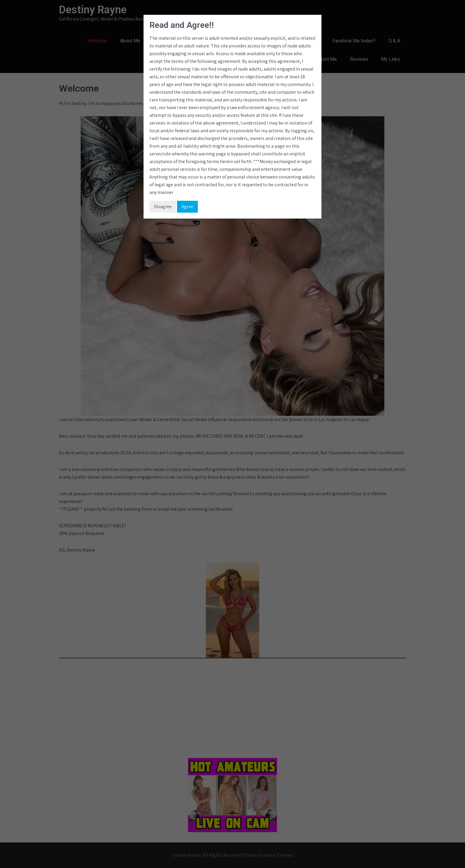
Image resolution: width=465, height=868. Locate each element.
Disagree (163, 207)
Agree (187, 207)
